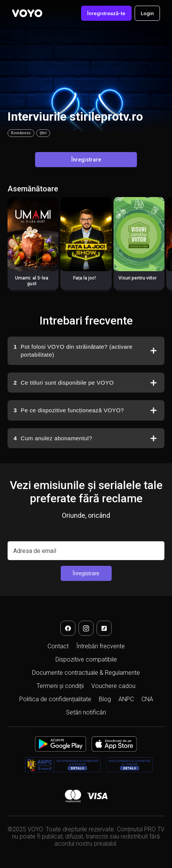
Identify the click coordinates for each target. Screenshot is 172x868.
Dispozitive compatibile (86, 659)
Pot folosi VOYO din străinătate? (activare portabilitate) (73, 350)
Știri (43, 133)
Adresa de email (35, 551)
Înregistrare (86, 160)
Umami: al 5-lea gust (32, 281)
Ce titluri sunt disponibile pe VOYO (64, 383)
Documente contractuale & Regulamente (86, 673)
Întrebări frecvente (101, 646)
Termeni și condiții (60, 686)
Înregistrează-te (106, 13)
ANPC (126, 699)
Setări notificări (86, 712)
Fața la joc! (84, 278)
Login (147, 13)
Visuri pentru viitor (137, 278)
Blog (105, 699)
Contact (58, 646)
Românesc (21, 133)
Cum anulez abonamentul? (53, 438)
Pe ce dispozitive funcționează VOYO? (69, 410)
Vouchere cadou (113, 686)
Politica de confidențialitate (55, 699)
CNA (147, 699)
